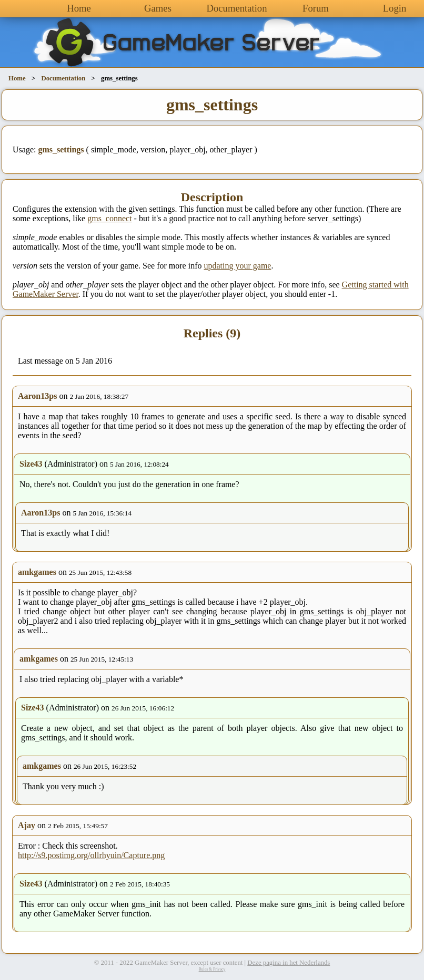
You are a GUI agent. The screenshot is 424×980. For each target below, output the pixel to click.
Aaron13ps (37, 396)
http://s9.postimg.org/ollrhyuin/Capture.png (91, 855)
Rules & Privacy (212, 969)
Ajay (27, 825)
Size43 (31, 464)
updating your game (237, 266)
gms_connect (109, 218)
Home (79, 8)
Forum (316, 8)
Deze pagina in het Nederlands (289, 963)
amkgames (37, 572)
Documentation (236, 8)
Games (158, 8)
